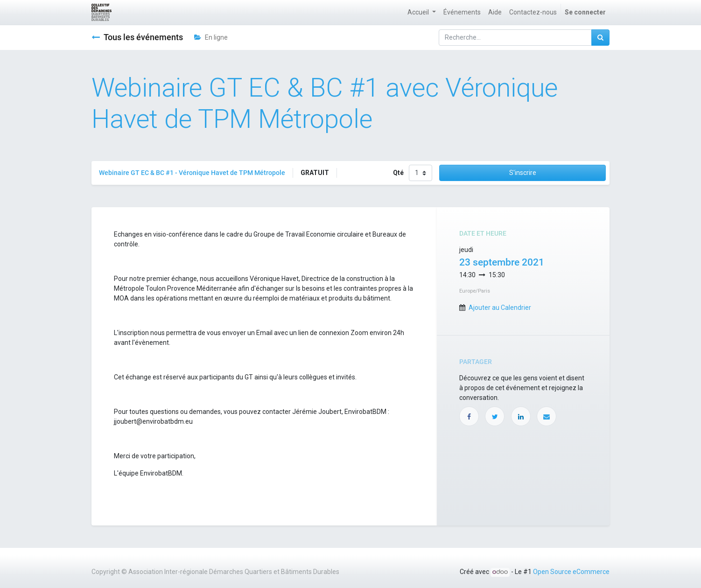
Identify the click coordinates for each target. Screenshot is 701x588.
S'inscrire (523, 173)
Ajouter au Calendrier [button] (500, 308)
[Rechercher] (600, 38)
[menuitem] (462, 12)
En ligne (211, 37)
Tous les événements (137, 37)
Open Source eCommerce (571, 572)
